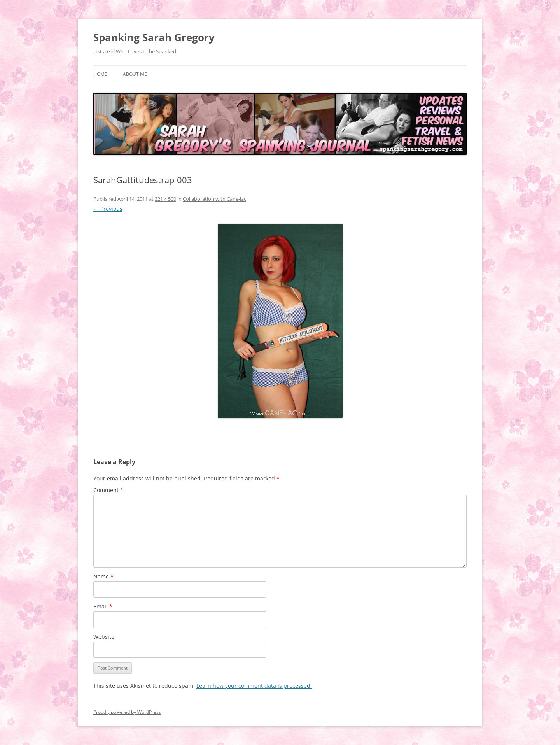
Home (100, 74)
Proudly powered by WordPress (127, 712)
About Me (135, 74)
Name (103, 576)
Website (104, 637)
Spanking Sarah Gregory (154, 37)
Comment (108, 490)
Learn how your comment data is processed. (254, 686)
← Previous (108, 209)
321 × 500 (165, 199)
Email (103, 606)
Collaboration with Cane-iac (214, 199)
